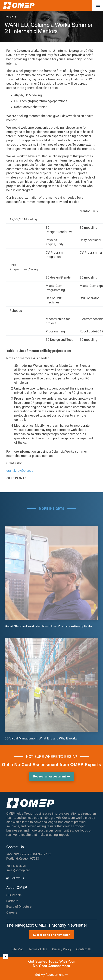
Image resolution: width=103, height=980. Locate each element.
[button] (98, 5)
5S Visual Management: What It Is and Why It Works (41, 738)
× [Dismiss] (6, 957)
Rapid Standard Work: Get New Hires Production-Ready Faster (49, 626)
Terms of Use (38, 949)
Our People (14, 895)
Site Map (18, 949)
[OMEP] (19, 5)
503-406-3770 (16, 866)
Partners (12, 901)
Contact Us (84, 949)
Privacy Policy (62, 949)
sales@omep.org (18, 870)
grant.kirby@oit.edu (20, 471)
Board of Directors (19, 907)
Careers (12, 912)
